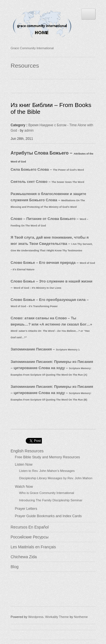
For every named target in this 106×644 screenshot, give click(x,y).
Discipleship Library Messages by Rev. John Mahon (56, 478)
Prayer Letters (26, 509)
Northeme (81, 617)
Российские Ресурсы (30, 537)
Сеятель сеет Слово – (47, 182)
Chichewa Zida (24, 557)
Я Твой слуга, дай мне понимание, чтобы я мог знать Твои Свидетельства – (52, 244)
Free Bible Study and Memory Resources (47, 457)
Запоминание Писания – (45, 349)
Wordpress (36, 617)
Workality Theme (57, 617)
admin (29, 130)
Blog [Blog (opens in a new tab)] (15, 567)
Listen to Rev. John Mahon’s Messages (47, 471)
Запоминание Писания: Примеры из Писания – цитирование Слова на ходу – (52, 368)
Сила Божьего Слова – (47, 169)
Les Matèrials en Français (33, 547)
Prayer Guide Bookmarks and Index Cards (48, 516)
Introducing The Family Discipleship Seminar (51, 500)
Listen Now (24, 465)
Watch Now (24, 487)
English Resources (27, 451)
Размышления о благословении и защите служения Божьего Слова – (48, 200)
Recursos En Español (30, 527)
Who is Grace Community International (47, 493)
